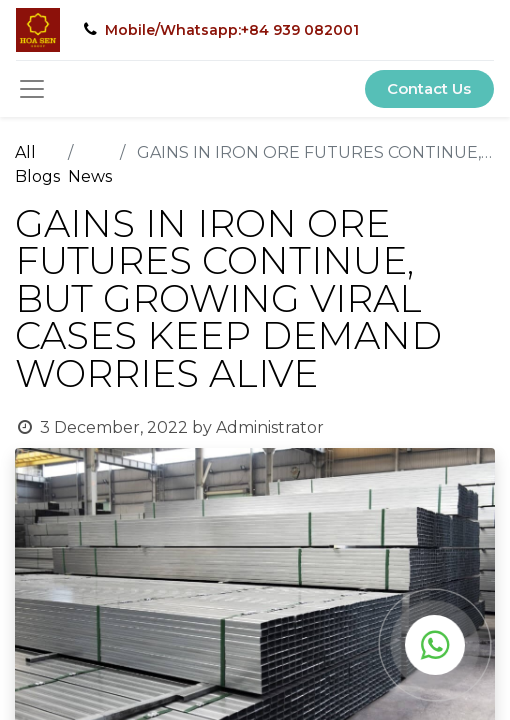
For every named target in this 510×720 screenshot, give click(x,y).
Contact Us (429, 88)
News (90, 176)
